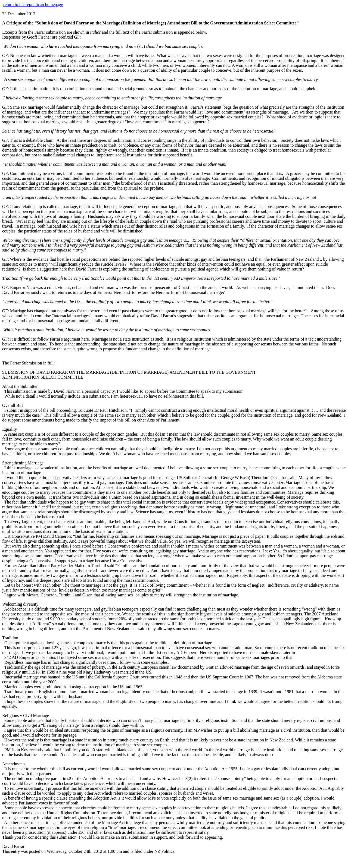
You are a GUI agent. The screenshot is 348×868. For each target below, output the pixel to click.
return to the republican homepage (33, 4)
